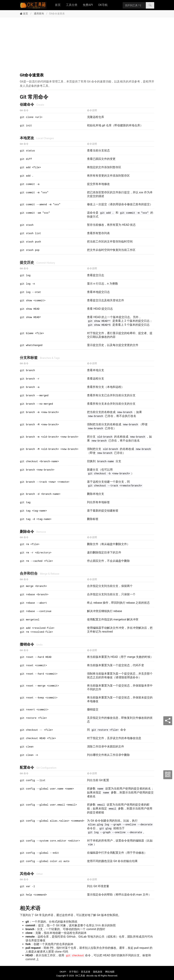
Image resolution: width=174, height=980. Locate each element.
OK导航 (103, 5)
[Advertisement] (87, 44)
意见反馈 (86, 972)
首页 (58, 5)
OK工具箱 (80, 976)
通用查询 (39, 14)
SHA (98, 925)
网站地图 (110, 972)
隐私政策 (98, 972)
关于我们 (74, 972)
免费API (88, 5)
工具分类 (72, 5)
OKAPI (63, 972)
